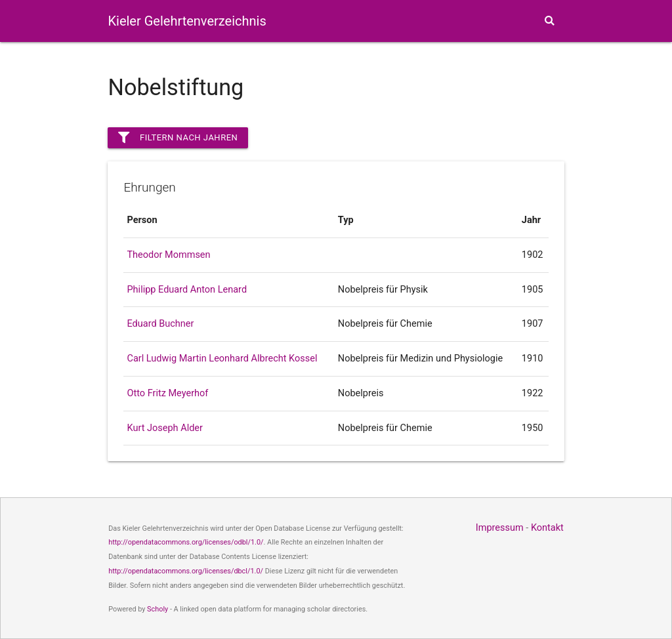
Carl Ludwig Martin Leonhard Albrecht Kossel (222, 359)
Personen (300, 65)
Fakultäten (362, 65)
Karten (428, 65)
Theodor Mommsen (168, 255)
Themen (498, 65)
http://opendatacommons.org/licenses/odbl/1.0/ (186, 542)
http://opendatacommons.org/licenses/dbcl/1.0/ (186, 571)
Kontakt (547, 528)
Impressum (500, 528)
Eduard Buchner (160, 324)
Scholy (157, 609)
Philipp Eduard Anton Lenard (187, 290)
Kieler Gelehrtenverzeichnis (187, 21)
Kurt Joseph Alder (164, 428)
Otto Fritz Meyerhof (167, 393)
